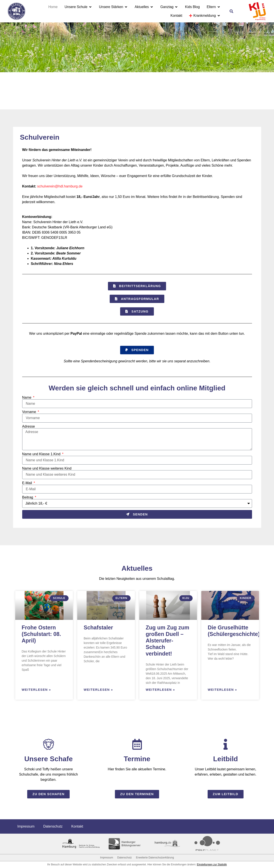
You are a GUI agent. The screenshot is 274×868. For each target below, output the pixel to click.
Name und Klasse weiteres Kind (47, 468)
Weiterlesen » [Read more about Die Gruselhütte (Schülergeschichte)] (223, 690)
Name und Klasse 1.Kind (42, 454)
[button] (232, 11)
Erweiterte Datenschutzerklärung (155, 858)
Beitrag (28, 497)
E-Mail (28, 483)
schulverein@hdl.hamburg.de (60, 186)
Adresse (29, 426)
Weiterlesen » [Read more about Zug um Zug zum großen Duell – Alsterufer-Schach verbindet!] (161, 690)
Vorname (30, 412)
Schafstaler (98, 627)
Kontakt (77, 826)
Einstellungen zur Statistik (212, 865)
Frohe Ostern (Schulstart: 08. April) (41, 634)
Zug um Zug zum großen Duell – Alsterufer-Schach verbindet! (168, 641)
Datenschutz (53, 826)
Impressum (26, 826)
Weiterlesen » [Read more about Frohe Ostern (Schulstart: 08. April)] (36, 690)
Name (27, 398)
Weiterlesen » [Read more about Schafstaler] (98, 690)
